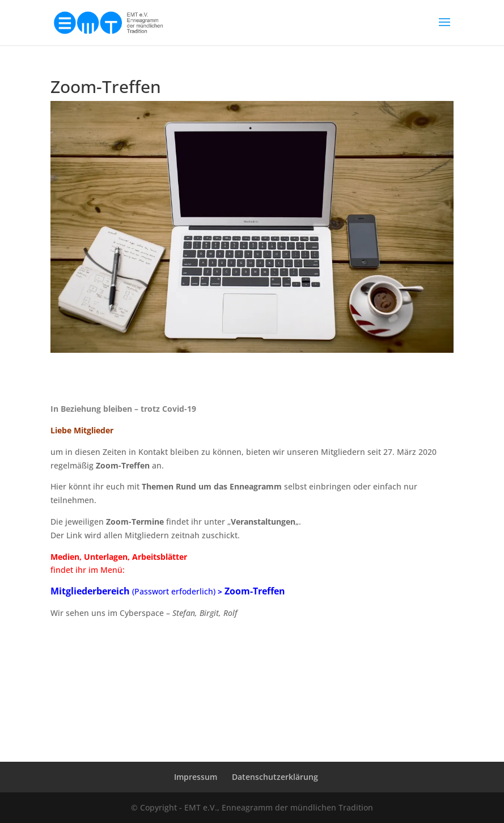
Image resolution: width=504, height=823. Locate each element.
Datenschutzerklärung (275, 777)
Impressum (196, 777)
